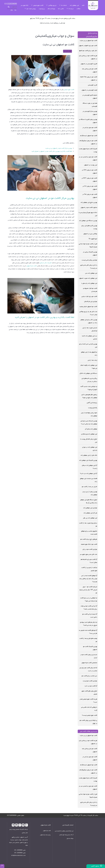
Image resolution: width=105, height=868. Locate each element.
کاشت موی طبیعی (69, 85)
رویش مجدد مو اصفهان (45, 831)
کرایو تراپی (57, 827)
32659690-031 (18, 846)
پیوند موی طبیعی (63, 830)
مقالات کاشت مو (67, 47)
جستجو (9, 4)
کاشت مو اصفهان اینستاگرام (89, 761)
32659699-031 (18, 849)
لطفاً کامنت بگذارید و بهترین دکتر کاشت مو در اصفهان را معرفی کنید (52, 147)
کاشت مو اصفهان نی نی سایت (88, 731)
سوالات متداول (70, 834)
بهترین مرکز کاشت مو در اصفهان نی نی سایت (59, 144)
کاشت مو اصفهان (32, 262)
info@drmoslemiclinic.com (18, 851)
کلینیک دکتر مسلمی (46, 258)
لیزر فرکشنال (70, 827)
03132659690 (12, 2)
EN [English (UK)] (12, 8)
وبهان (54, 866)
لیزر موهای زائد (64, 827)
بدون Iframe (87, 834)
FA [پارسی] (15, 8)
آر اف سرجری (70, 830)
